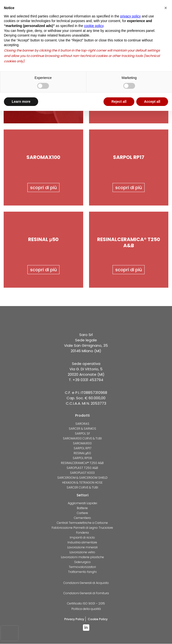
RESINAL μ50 (82, 453)
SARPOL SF (82, 433)
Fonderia (82, 533)
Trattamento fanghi (82, 572)
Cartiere (82, 513)
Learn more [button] (21, 102)
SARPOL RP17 (82, 448)
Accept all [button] (152, 102)
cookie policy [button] (94, 26)
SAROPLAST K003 (82, 473)
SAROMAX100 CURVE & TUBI (82, 438)
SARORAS (82, 424)
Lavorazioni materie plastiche (82, 557)
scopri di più (43, 187)
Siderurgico (82, 562)
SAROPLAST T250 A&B (82, 468)
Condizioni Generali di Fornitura (86, 593)
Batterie (82, 508)
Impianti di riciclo (82, 538)
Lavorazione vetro (82, 552)
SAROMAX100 (82, 443)
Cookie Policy (98, 619)
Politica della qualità (86, 609)
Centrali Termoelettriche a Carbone (82, 523)
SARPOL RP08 (82, 458)
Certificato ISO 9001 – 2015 (86, 604)
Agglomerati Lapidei (82, 503)
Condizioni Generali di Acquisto (86, 583)
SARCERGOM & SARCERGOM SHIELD (82, 478)
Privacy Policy (74, 619)
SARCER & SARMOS (82, 429)
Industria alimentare (82, 543)
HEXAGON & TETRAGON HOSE (82, 483)
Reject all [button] (119, 102)
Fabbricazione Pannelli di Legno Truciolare (82, 528)
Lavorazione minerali (82, 547)
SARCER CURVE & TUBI (82, 487)
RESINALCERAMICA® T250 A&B (82, 463)
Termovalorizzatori (82, 567)
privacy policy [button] (130, 16)
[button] (166, 8)
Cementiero (82, 518)
